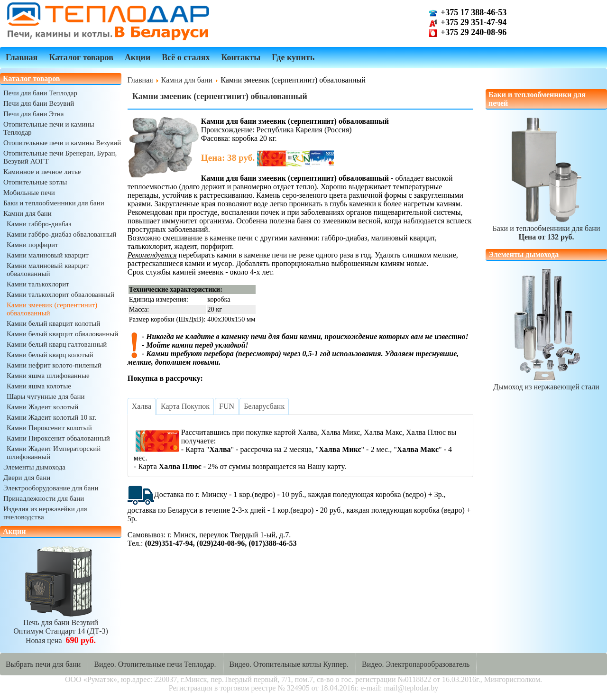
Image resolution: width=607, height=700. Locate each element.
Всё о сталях (186, 57)
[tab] (142, 406)
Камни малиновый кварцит (48, 255)
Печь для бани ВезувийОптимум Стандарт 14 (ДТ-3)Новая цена (61, 627)
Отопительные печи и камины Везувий (62, 143)
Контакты (241, 57)
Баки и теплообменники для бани (54, 203)
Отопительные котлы (35, 182)
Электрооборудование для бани (51, 488)
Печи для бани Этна (33, 114)
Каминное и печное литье (42, 172)
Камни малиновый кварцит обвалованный (48, 270)
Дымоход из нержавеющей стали (546, 382)
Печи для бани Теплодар (40, 93)
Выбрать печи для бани (43, 664)
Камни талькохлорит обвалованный (60, 295)
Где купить (293, 57)
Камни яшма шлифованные (48, 376)
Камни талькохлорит (38, 284)
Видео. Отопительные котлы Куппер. (289, 664)
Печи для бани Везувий (39, 103)
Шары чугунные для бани (46, 396)
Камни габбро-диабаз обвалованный (62, 234)
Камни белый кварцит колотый (53, 323)
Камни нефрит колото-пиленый (54, 365)
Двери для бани (27, 478)
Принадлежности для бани (44, 498)
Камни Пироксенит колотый (49, 428)
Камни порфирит (32, 245)
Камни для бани (28, 213)
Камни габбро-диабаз (39, 224)
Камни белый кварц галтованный (57, 344)
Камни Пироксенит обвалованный (58, 438)
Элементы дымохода (34, 467)
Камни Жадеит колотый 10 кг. (51, 417)
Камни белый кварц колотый (50, 355)
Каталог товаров (81, 57)
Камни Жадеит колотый (42, 407)
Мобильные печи (29, 193)
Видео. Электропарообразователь (416, 664)
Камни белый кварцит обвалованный (62, 334)
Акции (138, 57)
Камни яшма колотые (39, 386)
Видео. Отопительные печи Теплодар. (155, 664)
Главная (22, 57)
